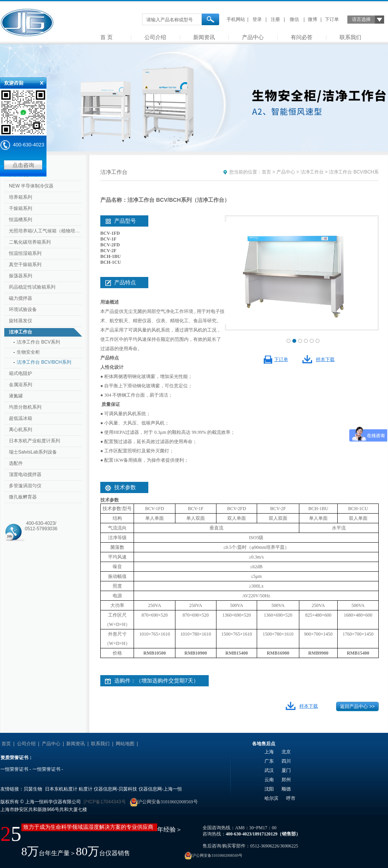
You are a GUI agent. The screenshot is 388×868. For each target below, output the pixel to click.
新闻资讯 (204, 37)
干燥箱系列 (21, 208)
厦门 (286, 770)
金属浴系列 (21, 385)
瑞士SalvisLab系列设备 (33, 452)
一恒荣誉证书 (14, 769)
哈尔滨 (271, 798)
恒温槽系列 (21, 220)
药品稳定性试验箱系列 (32, 287)
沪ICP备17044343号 (104, 802)
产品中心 (253, 37)
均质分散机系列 (25, 407)
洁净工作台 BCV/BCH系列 (44, 362)
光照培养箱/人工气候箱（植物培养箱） (46, 231)
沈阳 (269, 789)
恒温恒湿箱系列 (25, 253)
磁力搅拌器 (21, 298)
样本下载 (325, 359)
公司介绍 (155, 37)
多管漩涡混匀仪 (25, 486)
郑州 (286, 780)
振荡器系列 (21, 276)
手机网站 (236, 19)
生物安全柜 (28, 352)
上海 (269, 752)
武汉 (269, 770)
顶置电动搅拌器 (25, 474)
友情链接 (150, 744)
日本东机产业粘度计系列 (34, 441)
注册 (275, 19)
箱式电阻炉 (21, 373)
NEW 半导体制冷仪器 (31, 186)
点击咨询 (23, 165)
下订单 (332, 19)
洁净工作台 (21, 332)
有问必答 (302, 37)
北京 (286, 752)
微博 (312, 19)
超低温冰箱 (21, 418)
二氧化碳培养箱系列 (30, 242)
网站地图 (125, 744)
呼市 (291, 798)
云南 (269, 780)
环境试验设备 (23, 309)
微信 (294, 19)
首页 (266, 172)
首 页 (106, 37)
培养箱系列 (21, 197)
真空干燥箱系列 (25, 265)
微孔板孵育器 (23, 497)
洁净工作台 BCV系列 (38, 342)
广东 (269, 761)
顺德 (286, 789)
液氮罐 (16, 396)
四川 (286, 761)
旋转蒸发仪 (21, 321)
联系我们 (350, 37)
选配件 (16, 463)
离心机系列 (21, 430)
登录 (257, 19)
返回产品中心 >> (357, 706)
